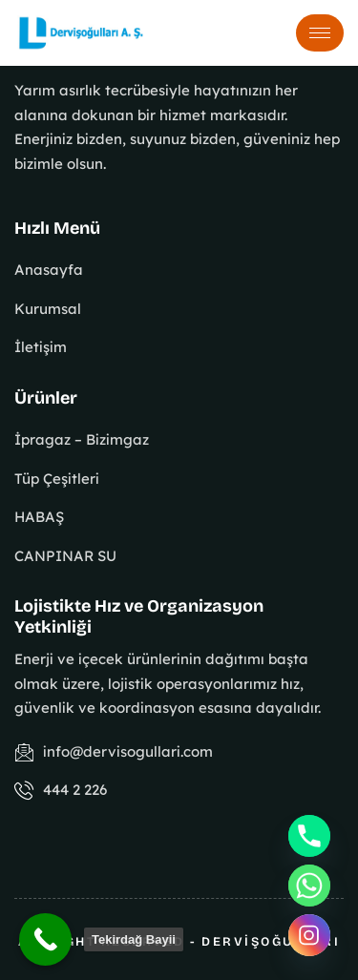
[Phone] (309, 836)
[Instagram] (309, 935)
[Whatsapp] (309, 886)
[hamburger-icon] (320, 33)
